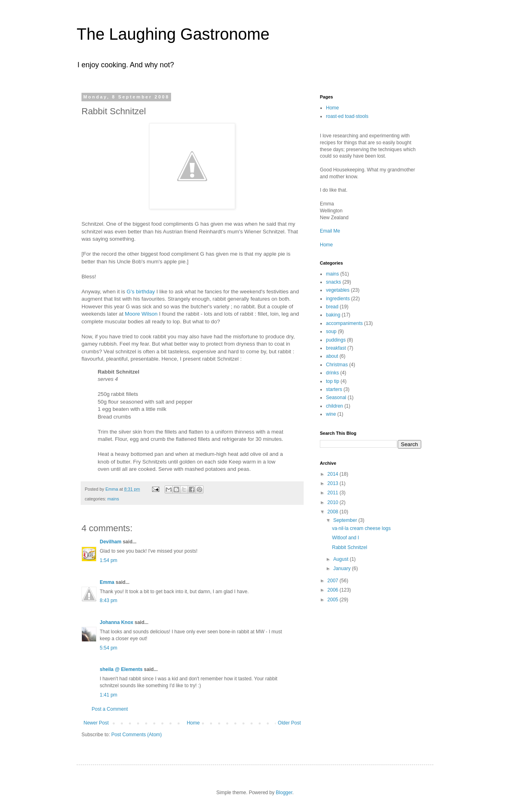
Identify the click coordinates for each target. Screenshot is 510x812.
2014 (334, 474)
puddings (336, 340)
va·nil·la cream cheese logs (361, 528)
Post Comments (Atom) (136, 735)
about (332, 356)
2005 (334, 600)
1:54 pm (108, 560)
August (342, 559)
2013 (334, 483)
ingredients (338, 299)
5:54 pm (108, 648)
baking (333, 315)
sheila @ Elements (121, 669)
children (334, 406)
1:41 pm (108, 695)
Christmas (337, 365)
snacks (333, 282)
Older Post (289, 723)
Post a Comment (110, 709)
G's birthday (141, 292)
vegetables (338, 290)
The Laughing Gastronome (173, 34)
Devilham (110, 542)
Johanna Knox (117, 622)
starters (334, 389)
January (343, 568)
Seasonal (336, 397)
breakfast (336, 348)
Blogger (284, 793)
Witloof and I (346, 538)
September (346, 520)
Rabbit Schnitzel (350, 547)
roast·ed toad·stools (347, 116)
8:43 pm (108, 600)
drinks (332, 373)
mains (113, 499)
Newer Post (96, 723)
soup (331, 331)
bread (332, 307)
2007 (334, 581)
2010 (334, 502)
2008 (334, 512)
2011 (334, 493)
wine (331, 414)
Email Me (330, 231)
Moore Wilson (141, 314)
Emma (107, 582)
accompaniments (344, 323)
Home (193, 723)
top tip (333, 381)
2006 (334, 590)
